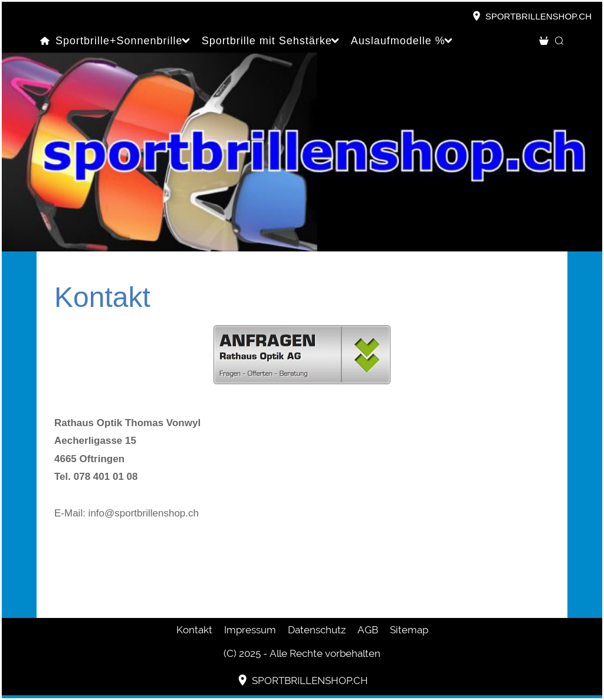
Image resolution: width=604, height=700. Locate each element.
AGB (368, 630)
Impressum (250, 630)
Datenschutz (317, 630)
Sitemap (409, 630)
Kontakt (194, 630)
